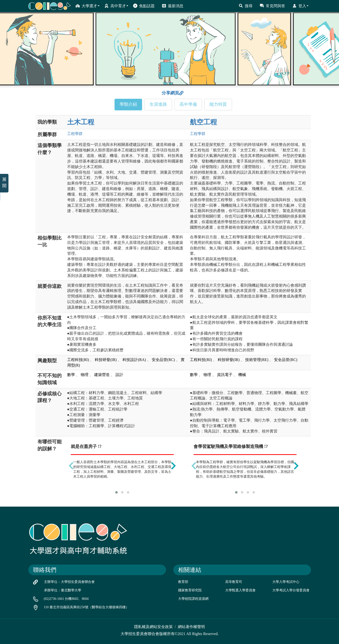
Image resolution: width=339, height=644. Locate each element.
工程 (75, 134)
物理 (85, 375)
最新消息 (173, 6)
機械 (242, 375)
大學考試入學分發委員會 (291, 590)
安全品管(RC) (163, 360)
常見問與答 (272, 6)
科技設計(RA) (134, 360)
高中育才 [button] (116, 6)
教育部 (183, 582)
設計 (119, 375)
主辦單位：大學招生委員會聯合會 (69, 582)
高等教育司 (234, 582)
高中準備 (188, 104)
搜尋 (246, 6)
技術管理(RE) (257, 360)
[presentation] (71, 466)
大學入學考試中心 (286, 582)
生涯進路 (158, 104)
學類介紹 (128, 104)
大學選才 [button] (88, 6)
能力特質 (218, 104)
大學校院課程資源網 (193, 599)
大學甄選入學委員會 (240, 590)
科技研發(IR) (106, 360)
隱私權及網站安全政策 (153, 627)
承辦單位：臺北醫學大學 (63, 590)
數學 (71, 375)
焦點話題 (144, 6)
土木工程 (81, 122)
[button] (116, 492)
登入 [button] (300, 6)
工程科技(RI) (78, 360)
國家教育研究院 (190, 590)
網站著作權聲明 (191, 627)
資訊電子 (225, 375)
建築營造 (102, 375)
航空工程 (203, 122)
